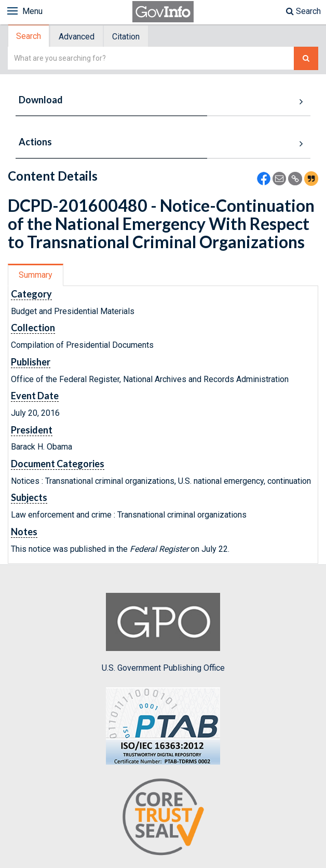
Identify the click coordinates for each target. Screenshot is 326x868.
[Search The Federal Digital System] (306, 58)
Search (303, 11)
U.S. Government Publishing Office (163, 633)
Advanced (77, 37)
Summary (36, 275)
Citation (126, 37)
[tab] (29, 36)
